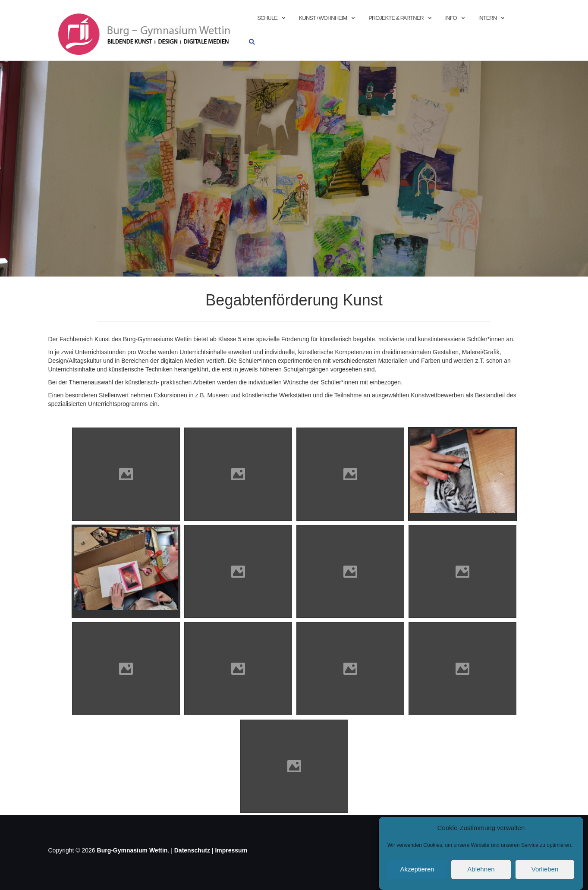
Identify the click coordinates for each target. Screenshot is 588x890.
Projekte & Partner (396, 18)
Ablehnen (481, 873)
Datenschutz (192, 850)
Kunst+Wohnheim (323, 18)
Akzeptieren (417, 873)
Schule (267, 18)
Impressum (231, 850)
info (451, 18)
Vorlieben (545, 873)
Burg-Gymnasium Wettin (132, 850)
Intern (487, 18)
